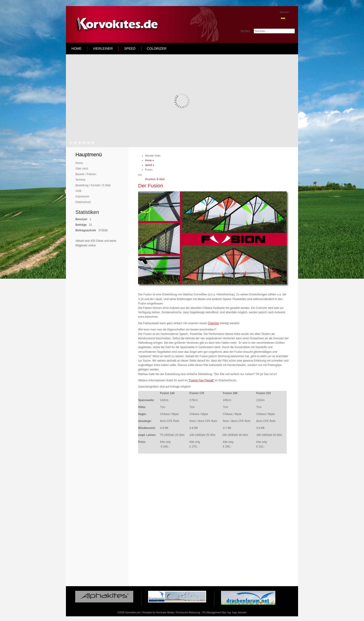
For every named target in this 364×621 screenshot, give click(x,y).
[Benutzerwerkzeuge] (140, 175)
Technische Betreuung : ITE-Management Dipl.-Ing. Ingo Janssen (211, 612)
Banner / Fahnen (86, 174)
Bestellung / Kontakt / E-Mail (93, 185)
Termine (80, 180)
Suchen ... (247, 31)
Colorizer (157, 49)
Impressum (82, 196)
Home (79, 163)
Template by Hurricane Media (158, 612)
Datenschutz (83, 202)
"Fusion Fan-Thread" (201, 380)
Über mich (82, 169)
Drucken (151, 179)
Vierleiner (103, 49)
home (76, 49)
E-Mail (161, 179)
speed (130, 49)
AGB (78, 191)
